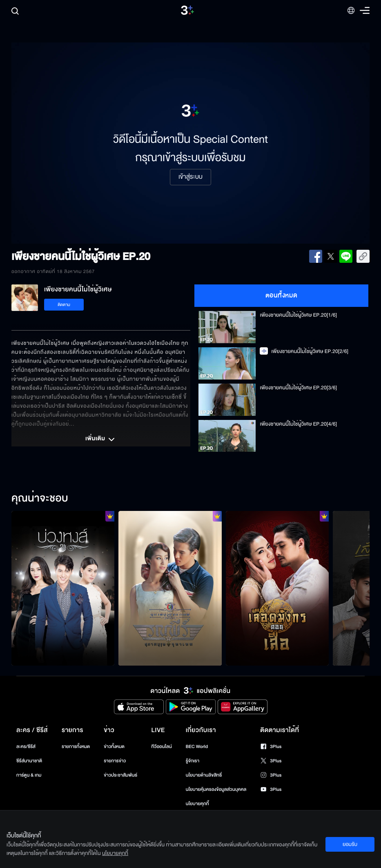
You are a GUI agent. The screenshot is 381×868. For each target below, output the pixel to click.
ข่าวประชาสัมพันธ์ (120, 775)
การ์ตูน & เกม (29, 775)
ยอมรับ (350, 844)
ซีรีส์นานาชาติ (29, 761)
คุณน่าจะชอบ (40, 499)
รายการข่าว (115, 761)
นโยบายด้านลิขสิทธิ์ (204, 775)
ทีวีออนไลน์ (161, 747)
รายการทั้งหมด (76, 747)
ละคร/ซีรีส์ (26, 747)
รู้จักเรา (193, 761)
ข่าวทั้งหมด (114, 747)
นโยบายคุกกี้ (197, 804)
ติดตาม (64, 305)
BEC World (197, 747)
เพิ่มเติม (101, 440)
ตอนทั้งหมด (282, 295)
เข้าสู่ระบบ (190, 177)
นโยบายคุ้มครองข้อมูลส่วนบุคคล (216, 789)
